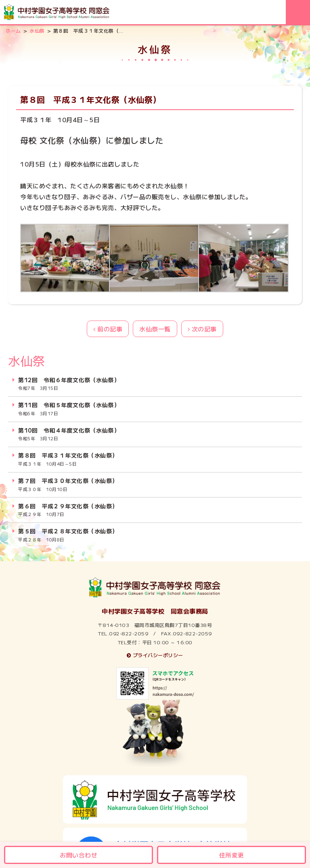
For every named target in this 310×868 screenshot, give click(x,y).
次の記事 (202, 329)
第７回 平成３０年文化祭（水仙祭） (68, 485)
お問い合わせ (79, 855)
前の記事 (108, 329)
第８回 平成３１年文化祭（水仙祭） (68, 459)
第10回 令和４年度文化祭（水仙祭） (69, 434)
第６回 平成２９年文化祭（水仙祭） (68, 510)
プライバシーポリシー (155, 655)
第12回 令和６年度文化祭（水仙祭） (69, 384)
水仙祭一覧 (155, 329)
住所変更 (232, 855)
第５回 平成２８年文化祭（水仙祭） (68, 535)
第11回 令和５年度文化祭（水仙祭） (69, 409)
